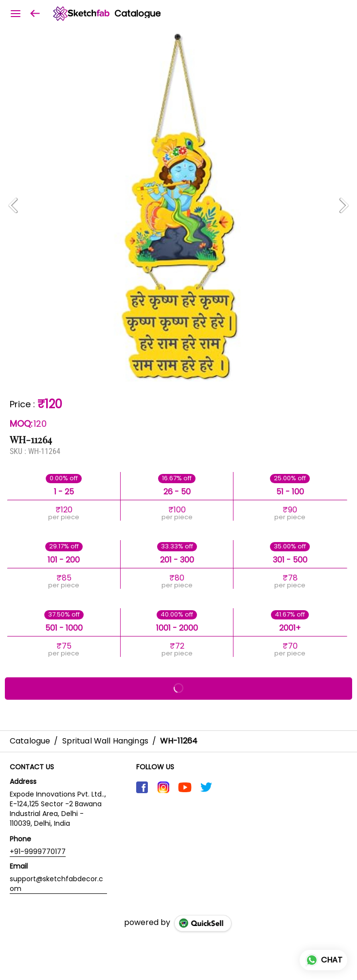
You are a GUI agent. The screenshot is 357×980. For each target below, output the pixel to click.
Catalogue (137, 14)
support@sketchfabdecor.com (56, 884)
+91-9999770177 (38, 852)
